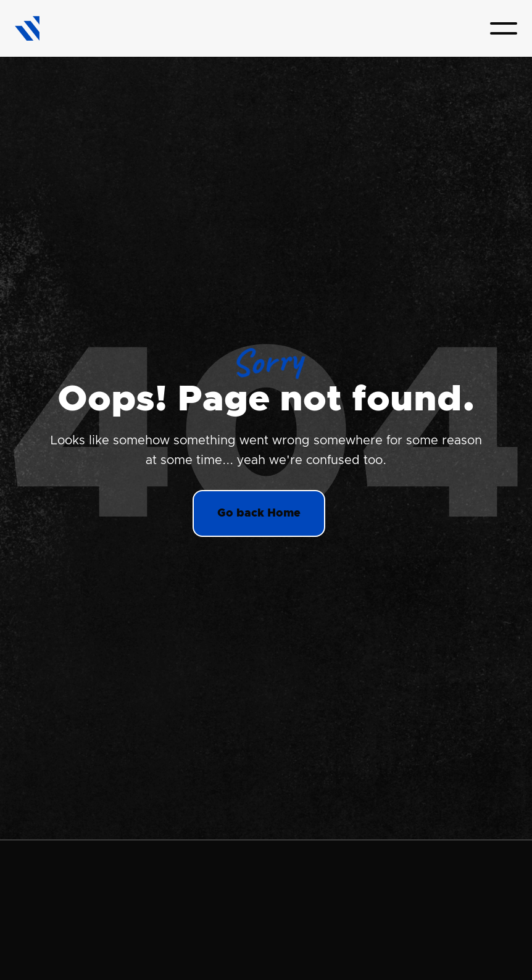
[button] (504, 28)
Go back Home (259, 513)
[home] (27, 29)
